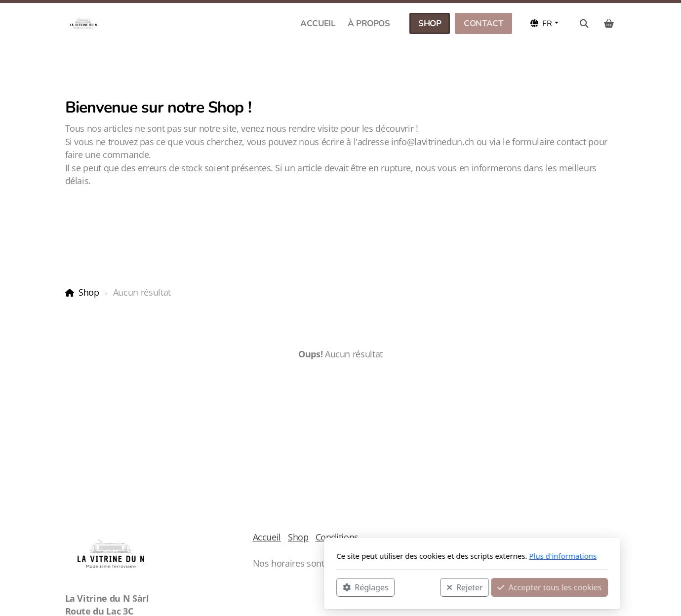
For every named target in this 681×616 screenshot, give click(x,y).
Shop (89, 292)
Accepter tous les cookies (418, 587)
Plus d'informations (431, 556)
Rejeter (333, 587)
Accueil (267, 537)
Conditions (337, 537)
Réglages (234, 587)
